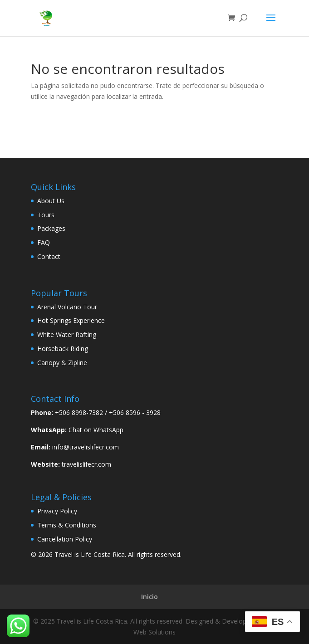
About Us (51, 201)
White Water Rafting (67, 334)
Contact (49, 256)
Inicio (150, 597)
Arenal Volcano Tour (67, 307)
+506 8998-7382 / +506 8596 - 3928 (108, 412)
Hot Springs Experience (71, 320)
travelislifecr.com (86, 464)
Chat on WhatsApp (96, 430)
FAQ (44, 242)
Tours (46, 215)
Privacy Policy (57, 511)
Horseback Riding (63, 349)
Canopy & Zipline (62, 363)
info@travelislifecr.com (86, 447)
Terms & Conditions (67, 525)
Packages (51, 228)
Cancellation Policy (65, 539)
